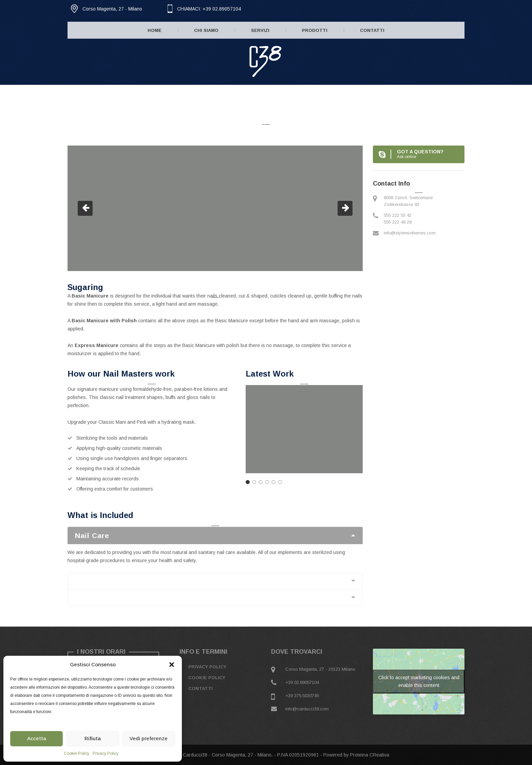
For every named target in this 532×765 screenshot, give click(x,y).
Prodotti (315, 30)
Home (155, 30)
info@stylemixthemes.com (410, 233)
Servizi (260, 30)
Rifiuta (93, 738)
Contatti (372, 30)
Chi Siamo (206, 30)
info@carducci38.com (307, 709)
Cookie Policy (77, 753)
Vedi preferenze (149, 738)
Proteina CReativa (370, 755)
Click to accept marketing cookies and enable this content (419, 681)
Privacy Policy (106, 753)
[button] (172, 665)
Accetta (37, 738)
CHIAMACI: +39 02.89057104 (209, 9)
